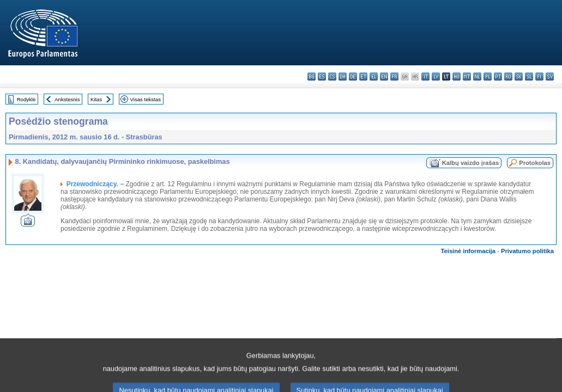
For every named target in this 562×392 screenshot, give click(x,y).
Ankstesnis (67, 99)
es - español (322, 76)
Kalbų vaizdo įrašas (470, 163)
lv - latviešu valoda (436, 76)
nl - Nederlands (477, 76)
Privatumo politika (527, 251)
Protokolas (535, 163)
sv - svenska (550, 76)
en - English (384, 76)
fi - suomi (539, 76)
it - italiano (425, 76)
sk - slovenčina (519, 76)
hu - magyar (457, 76)
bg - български (312, 76)
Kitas (96, 99)
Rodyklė (26, 99)
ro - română (508, 76)
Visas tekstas (146, 99)
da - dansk (343, 76)
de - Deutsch (353, 76)
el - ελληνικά (374, 76)
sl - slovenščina (529, 76)
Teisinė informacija (469, 251)
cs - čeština (332, 76)
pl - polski (488, 76)
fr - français (394, 76)
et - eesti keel (363, 76)
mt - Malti (467, 76)
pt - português (498, 76)
